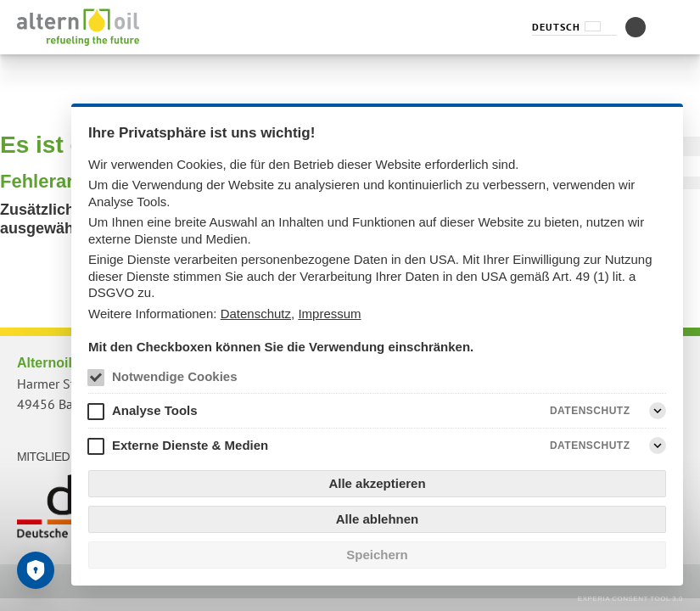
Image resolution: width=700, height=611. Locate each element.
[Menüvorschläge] (673, 27)
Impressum (329, 314)
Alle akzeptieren (377, 483)
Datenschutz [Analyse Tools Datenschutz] (590, 411)
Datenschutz (256, 314)
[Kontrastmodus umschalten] (636, 27)
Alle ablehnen (378, 519)
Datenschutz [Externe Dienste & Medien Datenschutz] (590, 446)
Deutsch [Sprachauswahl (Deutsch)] (556, 27)
